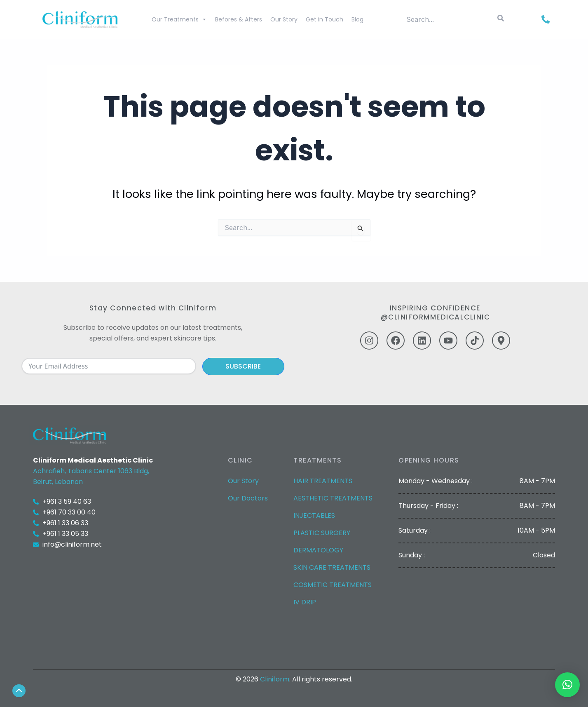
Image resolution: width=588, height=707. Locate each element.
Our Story (284, 19)
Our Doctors (248, 498)
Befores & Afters (239, 19)
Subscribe (243, 366)
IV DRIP (305, 602)
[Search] (501, 19)
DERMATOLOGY (318, 550)
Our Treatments (179, 19)
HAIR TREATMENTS (323, 481)
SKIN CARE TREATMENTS (332, 567)
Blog (357, 19)
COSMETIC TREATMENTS (333, 585)
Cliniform (275, 679)
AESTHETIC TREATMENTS (333, 498)
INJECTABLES (314, 516)
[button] (567, 685)
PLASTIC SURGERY (322, 533)
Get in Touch (324, 19)
